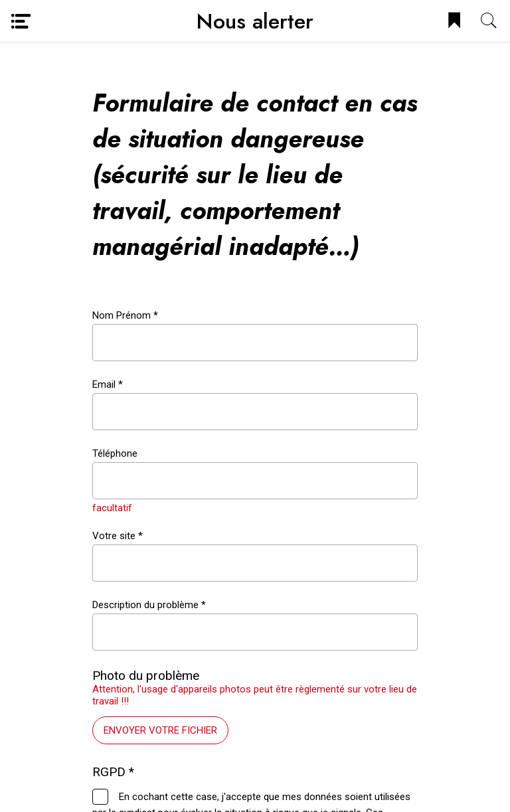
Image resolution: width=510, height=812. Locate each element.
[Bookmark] (454, 21)
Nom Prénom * (125, 315)
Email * (108, 384)
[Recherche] (489, 21)
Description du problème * (149, 605)
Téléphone (115, 453)
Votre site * (118, 536)
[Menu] (21, 21)
